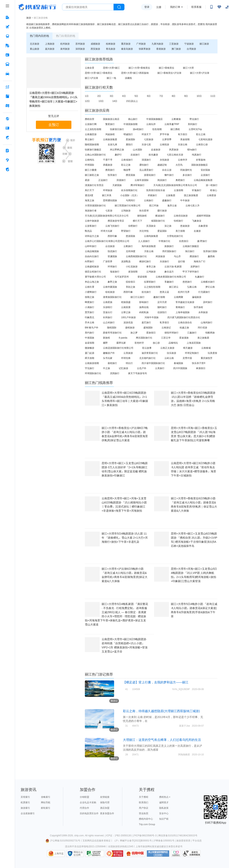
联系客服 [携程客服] (196, 7)
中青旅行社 (164, 241)
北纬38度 (131, 251)
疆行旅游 (162, 211)
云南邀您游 (91, 134)
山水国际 (138, 150)
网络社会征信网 (78, 854)
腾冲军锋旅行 (138, 185)
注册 (159, 7)
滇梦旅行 (195, 267)
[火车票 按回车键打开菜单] (7, 36)
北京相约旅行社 (147, 358)
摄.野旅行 (202, 241)
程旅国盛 (126, 302)
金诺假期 (90, 343)
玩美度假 (212, 353)
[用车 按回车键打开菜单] (7, 74)
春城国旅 (178, 363)
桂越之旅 (184, 328)
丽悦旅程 (142, 216)
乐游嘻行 (108, 307)
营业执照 (144, 813)
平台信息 (197, 841)
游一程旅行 (212, 185)
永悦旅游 (164, 160)
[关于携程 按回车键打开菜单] (7, 169)
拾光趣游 (153, 155)
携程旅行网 (37, 7)
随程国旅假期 (92, 145)
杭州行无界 (184, 292)
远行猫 (181, 261)
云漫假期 (178, 190)
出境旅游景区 (36, 28)
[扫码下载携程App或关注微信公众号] (211, 7)
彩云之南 (201, 134)
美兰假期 (180, 231)
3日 (111, 96)
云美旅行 (160, 368)
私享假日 (164, 323)
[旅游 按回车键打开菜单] (7, 46)
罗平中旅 (164, 134)
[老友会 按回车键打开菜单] (7, 160)
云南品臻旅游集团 (203, 180)
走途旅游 (156, 150)
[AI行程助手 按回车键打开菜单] (7, 87)
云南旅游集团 (110, 139)
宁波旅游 (189, 44)
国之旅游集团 (191, 195)
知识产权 (164, 819)
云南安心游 (202, 145)
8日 (174, 96)
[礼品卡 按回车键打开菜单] (7, 128)
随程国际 (112, 328)
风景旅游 (174, 150)
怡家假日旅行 (117, 129)
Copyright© (56, 836)
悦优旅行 (112, 251)
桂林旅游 (111, 44)
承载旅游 (108, 165)
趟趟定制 (162, 165)
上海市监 (59, 854)
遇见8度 (89, 195)
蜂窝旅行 (90, 302)
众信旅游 (110, 246)
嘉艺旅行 (146, 323)
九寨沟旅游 (157, 44)
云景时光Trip (195, 129)
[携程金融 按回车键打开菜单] (7, 137)
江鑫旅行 (192, 333)
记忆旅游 (123, 368)
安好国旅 (205, 170)
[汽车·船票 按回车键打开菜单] (7, 64)
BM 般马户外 (92, 328)
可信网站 (115, 854)
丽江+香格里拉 (166, 68)
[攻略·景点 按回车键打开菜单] (7, 96)
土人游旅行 (144, 241)
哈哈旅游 (110, 292)
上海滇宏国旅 (194, 343)
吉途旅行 (135, 155)
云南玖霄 (90, 287)
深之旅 (168, 226)
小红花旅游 (132, 267)
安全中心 (164, 813)
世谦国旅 (112, 256)
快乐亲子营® (199, 363)
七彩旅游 (149, 139)
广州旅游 (141, 44)
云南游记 (166, 328)
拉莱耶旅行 (150, 282)
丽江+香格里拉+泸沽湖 (169, 73)
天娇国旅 (117, 185)
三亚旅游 (174, 44)
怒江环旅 (154, 206)
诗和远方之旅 (92, 236)
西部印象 (112, 236)
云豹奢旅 (176, 119)
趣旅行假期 (159, 297)
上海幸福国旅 (183, 312)
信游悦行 (162, 312)
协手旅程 (198, 307)
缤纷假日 (130, 282)
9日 (186, 96)
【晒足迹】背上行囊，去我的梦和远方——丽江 (156, 682)
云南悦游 (164, 145)
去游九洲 (112, 145)
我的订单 (175, 7)
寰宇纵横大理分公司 (95, 277)
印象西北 (90, 317)
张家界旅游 (145, 49)
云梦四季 (167, 139)
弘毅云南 (192, 287)
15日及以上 (132, 101)
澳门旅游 (176, 49)
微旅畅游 (90, 348)
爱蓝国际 (162, 231)
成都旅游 (95, 44)
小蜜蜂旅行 (91, 292)
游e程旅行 (138, 129)
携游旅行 (194, 256)
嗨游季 (127, 170)
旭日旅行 (190, 251)
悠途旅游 (185, 226)
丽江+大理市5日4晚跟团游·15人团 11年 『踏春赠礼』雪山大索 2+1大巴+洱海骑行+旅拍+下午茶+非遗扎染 (125, 538)
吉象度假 (203, 226)
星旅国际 (130, 139)
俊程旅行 (112, 363)
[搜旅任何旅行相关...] (88, 7)
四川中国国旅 (180, 368)
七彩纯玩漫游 (205, 139)
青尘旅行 (90, 139)
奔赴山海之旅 (92, 282)
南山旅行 (133, 119)
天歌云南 (149, 251)
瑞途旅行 (115, 272)
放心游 (156, 343)
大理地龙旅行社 (175, 236)
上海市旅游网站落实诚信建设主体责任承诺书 (159, 846)
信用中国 (135, 854)
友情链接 (105, 797)
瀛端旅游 (197, 297)
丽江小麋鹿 (91, 170)
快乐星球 (144, 211)
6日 (149, 96)
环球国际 (90, 165)
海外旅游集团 (149, 246)
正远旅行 (103, 180)
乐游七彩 (146, 145)
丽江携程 (175, 129)
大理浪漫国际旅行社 (95, 206)
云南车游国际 (142, 180)
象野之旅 (112, 282)
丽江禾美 (107, 195)
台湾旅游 (191, 49)
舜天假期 (90, 358)
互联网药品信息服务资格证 (97, 841)
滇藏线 (128, 78)
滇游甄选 (126, 261)
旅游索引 (25, 808)
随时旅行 (162, 307)
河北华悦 (144, 231)
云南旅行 (149, 200)
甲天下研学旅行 (191, 272)
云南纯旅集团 (151, 236)
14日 (115, 101)
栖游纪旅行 (145, 261)
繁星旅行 (110, 124)
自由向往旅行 (92, 256)
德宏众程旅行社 (93, 272)
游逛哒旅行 (150, 175)
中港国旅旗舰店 (154, 119)
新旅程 (107, 338)
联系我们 (144, 802)
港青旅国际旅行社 (112, 297)
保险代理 (105, 802)
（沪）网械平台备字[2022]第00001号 (132, 841)
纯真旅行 (197, 155)
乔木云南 (90, 323)
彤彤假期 (157, 129)
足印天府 (162, 302)
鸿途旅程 (110, 134)
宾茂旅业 (151, 226)
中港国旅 (90, 338)
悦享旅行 (112, 175)
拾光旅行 (146, 292)
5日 (136, 96)
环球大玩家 (107, 231)
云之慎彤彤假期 (152, 287)
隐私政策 (164, 808)
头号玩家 (108, 358)
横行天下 (138, 221)
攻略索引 (46, 797)
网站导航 (46, 802)
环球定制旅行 (192, 353)
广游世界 (108, 261)
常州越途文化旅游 (185, 302)
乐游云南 (183, 145)
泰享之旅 (151, 267)
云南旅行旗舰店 (191, 246)
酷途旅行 (160, 216)
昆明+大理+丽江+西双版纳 (135, 73)
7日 (161, 96)
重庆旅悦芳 (207, 358)
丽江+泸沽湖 (91, 78)
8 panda (123, 338)
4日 (124, 96)
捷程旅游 (130, 328)
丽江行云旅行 (138, 297)
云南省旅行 (127, 160)
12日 (87, 101)
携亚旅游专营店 (116, 221)
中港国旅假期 (130, 124)
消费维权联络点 (176, 854)
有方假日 (183, 134)
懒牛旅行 (169, 175)
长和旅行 (108, 317)
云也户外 (142, 368)
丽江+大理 (188, 68)
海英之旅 (90, 200)
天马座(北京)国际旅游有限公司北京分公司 (107, 216)
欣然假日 (184, 241)
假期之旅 (90, 297)
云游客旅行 (91, 226)
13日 (101, 101)
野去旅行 (194, 119)
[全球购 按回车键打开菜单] (7, 119)
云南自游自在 (185, 323)
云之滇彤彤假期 (93, 129)
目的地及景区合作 (89, 813)
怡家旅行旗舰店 (93, 150)
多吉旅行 (187, 175)
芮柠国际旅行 (169, 251)
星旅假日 (151, 333)
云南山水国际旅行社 (95, 155)
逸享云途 (172, 206)
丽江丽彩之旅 (92, 175)
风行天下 (90, 190)
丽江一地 (111, 78)
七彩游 (109, 211)
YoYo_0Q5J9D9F (181, 689)
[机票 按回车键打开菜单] (7, 27)
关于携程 (144, 797)
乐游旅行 (164, 261)
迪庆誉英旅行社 (150, 353)
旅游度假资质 (183, 841)
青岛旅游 (111, 49)
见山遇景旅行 (146, 170)
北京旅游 (35, 44)
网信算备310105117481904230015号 (178, 836)
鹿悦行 (129, 145)
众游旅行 (205, 175)
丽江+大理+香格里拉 (139, 68)
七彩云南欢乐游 (175, 155)
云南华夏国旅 (110, 287)
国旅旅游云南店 (111, 119)
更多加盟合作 (107, 813)
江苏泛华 (166, 338)
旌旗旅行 (169, 246)
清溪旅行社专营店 (94, 185)
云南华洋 (183, 160)
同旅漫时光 (186, 170)
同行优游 (202, 328)
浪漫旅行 (121, 180)
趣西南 (211, 256)
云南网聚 (178, 297)
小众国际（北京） (130, 195)
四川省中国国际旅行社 (153, 363)
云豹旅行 (128, 246)
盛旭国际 (148, 328)
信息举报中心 (95, 854)
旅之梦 (134, 333)
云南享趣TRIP (172, 124)
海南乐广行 (200, 261)
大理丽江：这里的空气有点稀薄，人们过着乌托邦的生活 (162, 740)
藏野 (105, 343)
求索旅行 (152, 195)
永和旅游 (203, 312)
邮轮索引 (46, 808)
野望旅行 (126, 231)
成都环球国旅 (203, 216)
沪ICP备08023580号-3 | (146, 836)
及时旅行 (208, 302)
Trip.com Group (147, 824)
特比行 (129, 363)
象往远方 (169, 272)
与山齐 (177, 256)
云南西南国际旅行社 (136, 256)
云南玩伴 (151, 124)
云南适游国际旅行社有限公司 (118, 348)
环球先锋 (126, 358)
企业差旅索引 (28, 813)
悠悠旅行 (187, 282)
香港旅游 (161, 49)
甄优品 (88, 231)
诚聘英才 (164, 802)
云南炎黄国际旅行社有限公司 (171, 277)
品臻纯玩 (173, 343)
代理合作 (84, 808)
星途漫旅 (184, 338)
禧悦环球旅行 (171, 333)
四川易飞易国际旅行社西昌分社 (184, 317)
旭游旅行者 (91, 211)
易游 (87, 180)
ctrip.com (79, 836)
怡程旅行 (178, 221)
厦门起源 (90, 353)
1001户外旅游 (128, 317)
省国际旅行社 (158, 221)
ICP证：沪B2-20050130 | (120, 836)
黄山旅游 (35, 49)
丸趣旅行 (200, 277)
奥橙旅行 (180, 180)
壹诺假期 (142, 277)
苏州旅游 (80, 44)
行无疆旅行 (204, 292)
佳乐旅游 (171, 353)
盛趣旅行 (167, 200)
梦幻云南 (210, 287)
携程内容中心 (146, 819)
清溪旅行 (146, 160)
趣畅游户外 (109, 353)
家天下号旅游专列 (138, 373)
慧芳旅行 (90, 312)
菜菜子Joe (184, 726)
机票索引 (25, 802)
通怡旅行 (144, 165)
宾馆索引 (25, 797)
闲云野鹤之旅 (117, 150)
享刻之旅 (130, 287)
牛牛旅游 (185, 200)
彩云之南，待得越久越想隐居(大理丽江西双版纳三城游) (161, 711)
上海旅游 (50, 44)
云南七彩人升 (193, 206)
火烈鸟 (179, 165)
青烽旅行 (180, 307)
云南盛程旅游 (92, 267)
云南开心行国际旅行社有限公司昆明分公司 (107, 241)
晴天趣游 (188, 348)
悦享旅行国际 (210, 251)
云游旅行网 (91, 124)
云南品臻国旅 (92, 251)
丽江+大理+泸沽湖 (200, 73)
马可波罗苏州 (122, 277)
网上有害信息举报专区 (158, 854)
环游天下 (146, 134)
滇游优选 (128, 323)
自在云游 (167, 170)
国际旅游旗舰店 (200, 165)
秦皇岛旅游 (127, 49)
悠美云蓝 (164, 292)
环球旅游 (108, 190)
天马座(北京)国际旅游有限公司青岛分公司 (175, 185)
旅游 (29, 18)
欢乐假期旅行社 (129, 190)
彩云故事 (147, 348)
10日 (199, 96)
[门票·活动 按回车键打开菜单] (7, 55)
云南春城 (206, 348)
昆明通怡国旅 (110, 200)
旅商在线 (144, 307)
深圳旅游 (80, 49)
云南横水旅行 (208, 282)
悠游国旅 (130, 236)
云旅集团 (170, 195)
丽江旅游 (204, 44)
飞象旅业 (197, 221)
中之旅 (107, 368)
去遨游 (197, 231)
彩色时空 (139, 343)
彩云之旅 (126, 165)
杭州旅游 (65, 44)
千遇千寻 (108, 160)
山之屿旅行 (109, 323)
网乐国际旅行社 (144, 338)
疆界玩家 (121, 343)
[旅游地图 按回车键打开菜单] (7, 106)
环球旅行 (112, 267)
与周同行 (130, 200)
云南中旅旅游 (92, 221)
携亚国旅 (130, 175)
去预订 (54, 125)
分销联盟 (84, 797)
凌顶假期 (133, 272)
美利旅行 (193, 124)
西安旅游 (95, 49)
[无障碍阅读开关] (219, 7)
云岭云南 (169, 358)
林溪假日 (201, 368)
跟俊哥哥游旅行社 (112, 333)
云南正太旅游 (167, 348)
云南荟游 (211, 195)
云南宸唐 (126, 307)
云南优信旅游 (181, 216)
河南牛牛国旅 (152, 317)
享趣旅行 (169, 282)
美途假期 (185, 139)
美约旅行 (90, 333)
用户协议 (144, 808)
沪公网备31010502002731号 (63, 841)
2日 (99, 96)
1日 (87, 96)
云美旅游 (128, 353)
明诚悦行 (128, 134)
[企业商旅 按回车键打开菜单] (7, 151)
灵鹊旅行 (115, 373)
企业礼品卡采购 (88, 802)
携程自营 (90, 119)
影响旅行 (144, 302)
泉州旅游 (65, 49)
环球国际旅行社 (93, 373)
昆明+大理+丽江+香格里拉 (99, 73)
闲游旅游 (160, 256)
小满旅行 (90, 307)
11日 (213, 96)
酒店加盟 (105, 808)
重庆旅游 (126, 44)
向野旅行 (90, 261)
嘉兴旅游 (50, 49)
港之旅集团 (203, 338)
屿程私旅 (144, 312)
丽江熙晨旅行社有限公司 (128, 206)
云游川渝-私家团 (173, 267)
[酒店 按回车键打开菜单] (7, 17)
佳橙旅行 (133, 226)
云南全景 (90, 68)
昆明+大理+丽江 (111, 68)
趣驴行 (118, 155)
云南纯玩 (90, 160)
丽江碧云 (174, 287)
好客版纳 (201, 160)
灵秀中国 (187, 358)
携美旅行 (110, 170)
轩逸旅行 (197, 190)
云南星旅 (108, 302)
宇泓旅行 (90, 368)
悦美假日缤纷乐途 (156, 190)
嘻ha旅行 (192, 150)
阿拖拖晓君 (184, 755)
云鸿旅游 (151, 272)
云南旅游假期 (92, 363)
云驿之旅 (126, 312)
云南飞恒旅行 (112, 226)
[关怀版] (227, 7)
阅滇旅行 (162, 180)
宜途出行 (108, 312)
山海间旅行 (207, 323)
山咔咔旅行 (91, 246)
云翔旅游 (126, 211)
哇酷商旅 (210, 333)
